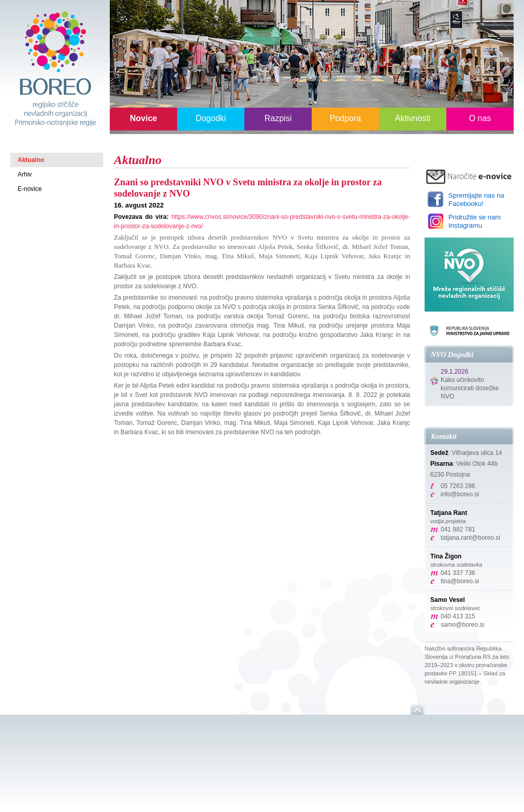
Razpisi (278, 118)
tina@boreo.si (460, 581)
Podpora (346, 118)
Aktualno (31, 160)
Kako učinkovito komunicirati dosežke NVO (470, 388)
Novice (143, 118)
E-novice (30, 189)
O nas (480, 118)
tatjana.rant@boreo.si (470, 538)
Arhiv (25, 174)
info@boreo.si (460, 494)
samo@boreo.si (462, 625)
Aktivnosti (413, 118)
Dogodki (211, 118)
